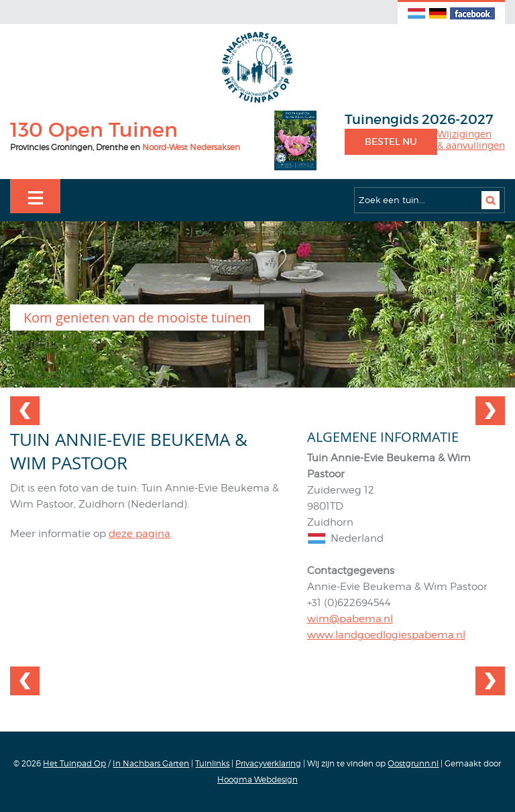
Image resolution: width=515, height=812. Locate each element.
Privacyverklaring (268, 763)
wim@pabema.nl (350, 619)
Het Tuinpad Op (74, 763)
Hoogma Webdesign (257, 779)
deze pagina (139, 534)
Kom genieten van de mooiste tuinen (137, 317)
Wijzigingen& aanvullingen (471, 140)
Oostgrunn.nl (413, 763)
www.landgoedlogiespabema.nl (386, 635)
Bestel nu (391, 141)
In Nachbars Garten (151, 763)
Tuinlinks (212, 763)
